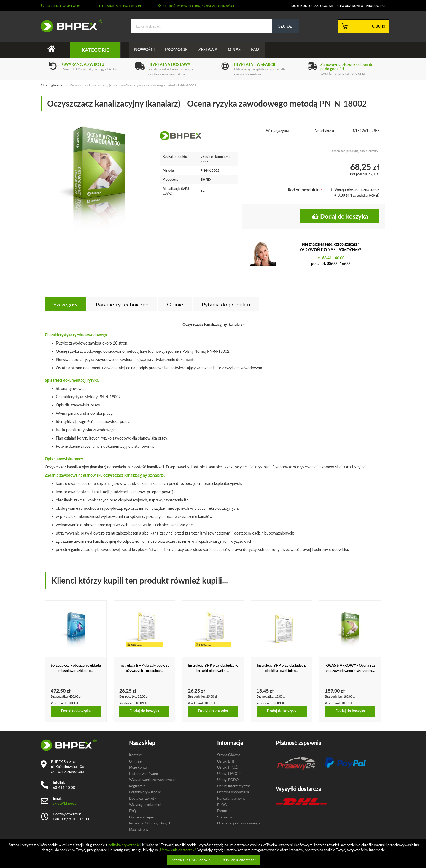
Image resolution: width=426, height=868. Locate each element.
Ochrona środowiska (233, 792)
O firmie (135, 761)
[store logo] (69, 26)
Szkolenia (224, 817)
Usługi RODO (228, 780)
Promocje (177, 50)
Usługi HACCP (229, 774)
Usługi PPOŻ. (228, 767)
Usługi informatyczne (234, 786)
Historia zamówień (143, 774)
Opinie (175, 305)
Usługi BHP (226, 761)
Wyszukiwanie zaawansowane (152, 780)
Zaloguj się (324, 6)
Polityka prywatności (145, 792)
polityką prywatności (124, 845)
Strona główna (51, 85)
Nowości (145, 50)
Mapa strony (139, 829)
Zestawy (209, 50)
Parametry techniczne (122, 305)
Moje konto (301, 6)
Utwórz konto (350, 6)
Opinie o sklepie (141, 817)
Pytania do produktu (226, 305)
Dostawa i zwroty (143, 798)
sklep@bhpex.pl (65, 803)
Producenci (376, 6)
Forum (222, 811)
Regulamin (137, 786)
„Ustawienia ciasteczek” (177, 850)
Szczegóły (65, 305)
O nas (236, 50)
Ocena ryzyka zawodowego (238, 823)
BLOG (222, 805)
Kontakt (135, 755)
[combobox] (215, 26)
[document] (214, 854)
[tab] (65, 304)
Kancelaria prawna (231, 798)
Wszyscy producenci (145, 805)
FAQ (257, 50)
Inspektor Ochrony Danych (150, 823)
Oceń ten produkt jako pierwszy (355, 151)
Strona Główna (229, 755)
